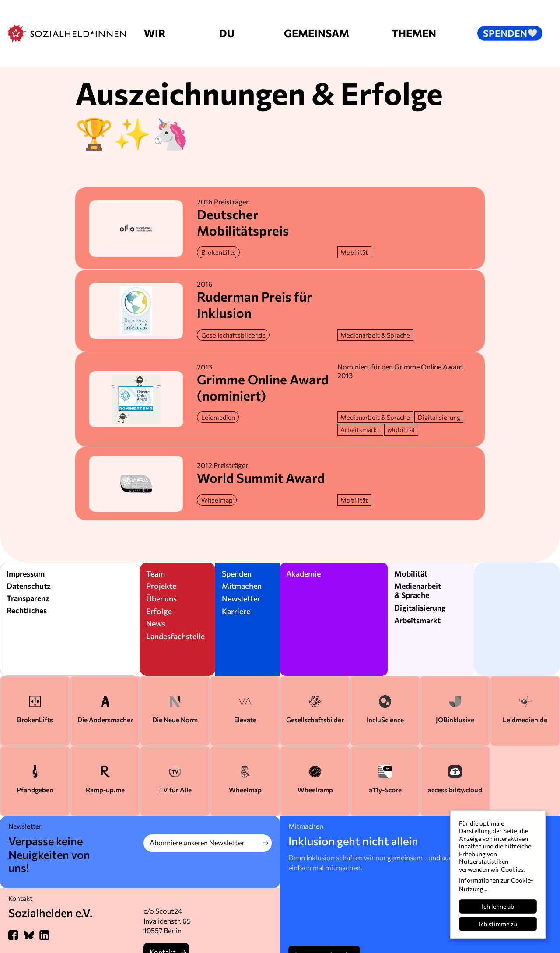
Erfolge (159, 611)
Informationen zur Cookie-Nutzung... (496, 884)
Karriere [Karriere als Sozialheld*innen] (236, 611)
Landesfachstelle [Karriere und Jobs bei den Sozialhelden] (175, 636)
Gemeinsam (317, 33)
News (156, 623)
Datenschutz (29, 586)
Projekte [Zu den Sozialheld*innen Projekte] (161, 586)
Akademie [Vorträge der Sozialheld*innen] (303, 573)
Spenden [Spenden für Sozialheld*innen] (237, 573)
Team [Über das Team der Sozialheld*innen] (156, 573)
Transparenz (28, 598)
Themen (414, 33)
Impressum (26, 573)
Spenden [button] (511, 33)
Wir (155, 33)
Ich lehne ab (498, 906)
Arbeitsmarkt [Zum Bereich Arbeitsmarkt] (417, 620)
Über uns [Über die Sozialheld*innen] (161, 598)
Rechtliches (27, 610)
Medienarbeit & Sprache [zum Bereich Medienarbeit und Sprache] (418, 590)
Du (227, 33)
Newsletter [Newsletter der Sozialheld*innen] (241, 598)
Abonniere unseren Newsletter (197, 842)
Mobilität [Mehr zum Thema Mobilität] (411, 573)
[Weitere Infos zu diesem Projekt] (218, 252)
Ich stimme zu (498, 924)
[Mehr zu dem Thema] (354, 252)
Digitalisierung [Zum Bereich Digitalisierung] (420, 608)
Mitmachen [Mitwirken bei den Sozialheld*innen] (242, 586)
